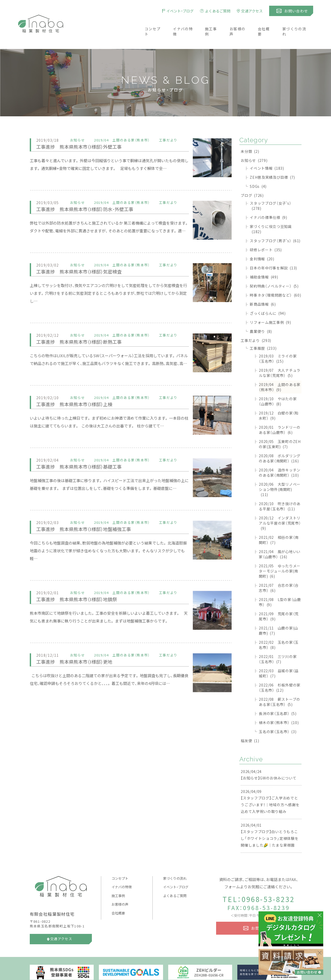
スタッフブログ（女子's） (270, 190)
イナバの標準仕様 (269, 202)
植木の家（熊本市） (279, 707)
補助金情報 (264, 262)
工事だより (256, 325)
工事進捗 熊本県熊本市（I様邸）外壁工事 (86, 131)
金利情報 (262, 244)
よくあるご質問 (175, 880)
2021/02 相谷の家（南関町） (279, 525)
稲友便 (250, 725)
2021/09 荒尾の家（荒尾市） (279, 601)
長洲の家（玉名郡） (278, 698)
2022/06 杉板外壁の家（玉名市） (280, 672)
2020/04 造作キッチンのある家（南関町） (280, 457)
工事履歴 (263, 333)
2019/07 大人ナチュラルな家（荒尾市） (280, 357)
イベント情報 (267, 153)
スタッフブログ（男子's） (275, 225)
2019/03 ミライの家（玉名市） (278, 343)
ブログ (252, 180)
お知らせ (254, 145)
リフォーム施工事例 (270, 307)
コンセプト (150, 24)
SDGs (258, 171)
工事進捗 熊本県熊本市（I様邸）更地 (80, 646)
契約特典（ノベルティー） (274, 271)
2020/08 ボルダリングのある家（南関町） (280, 443)
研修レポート (266, 234)
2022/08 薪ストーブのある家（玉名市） (279, 686)
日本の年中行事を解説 (273, 253)
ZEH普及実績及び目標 (272, 162)
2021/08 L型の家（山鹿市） (280, 587)
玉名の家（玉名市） (278, 716)
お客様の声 (239, 24)
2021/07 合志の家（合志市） (279, 573)
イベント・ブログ (176, 872)
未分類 (250, 136)
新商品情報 (263, 289)
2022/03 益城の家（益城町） (279, 658)
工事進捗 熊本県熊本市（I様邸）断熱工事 (86, 326)
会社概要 (267, 24)
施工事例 (211, 24)
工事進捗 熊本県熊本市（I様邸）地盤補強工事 (91, 514)
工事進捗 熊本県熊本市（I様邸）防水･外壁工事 (93, 194)
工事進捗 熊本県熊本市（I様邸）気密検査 (86, 256)
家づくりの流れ (299, 24)
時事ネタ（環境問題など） (275, 280)
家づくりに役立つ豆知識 (271, 214)
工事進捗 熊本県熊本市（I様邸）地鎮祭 (83, 584)
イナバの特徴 (181, 24)
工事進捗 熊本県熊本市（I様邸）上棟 (80, 389)
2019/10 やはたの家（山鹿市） (278, 386)
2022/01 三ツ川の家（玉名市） (278, 644)
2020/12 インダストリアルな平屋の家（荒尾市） (280, 508)
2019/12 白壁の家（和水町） (279, 400)
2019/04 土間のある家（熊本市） (280, 372)
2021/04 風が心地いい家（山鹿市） (280, 539)
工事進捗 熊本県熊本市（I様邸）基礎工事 (86, 451)
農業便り (261, 316)
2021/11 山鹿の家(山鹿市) (278, 615)
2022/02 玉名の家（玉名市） (279, 630)
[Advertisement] (131, 722)
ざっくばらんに (268, 298)
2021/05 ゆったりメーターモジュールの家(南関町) (280, 556)
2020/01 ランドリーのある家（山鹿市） (280, 414)
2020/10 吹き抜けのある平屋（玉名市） (280, 491)
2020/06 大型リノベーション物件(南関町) (280, 474)
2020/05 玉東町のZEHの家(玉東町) (280, 429)
